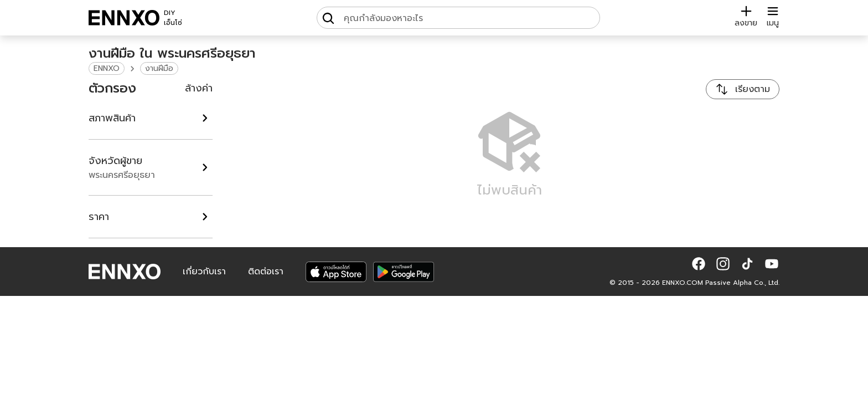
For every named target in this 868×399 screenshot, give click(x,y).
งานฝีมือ (159, 68)
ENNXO (107, 68)
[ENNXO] (124, 18)
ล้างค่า (199, 88)
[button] (699, 264)
